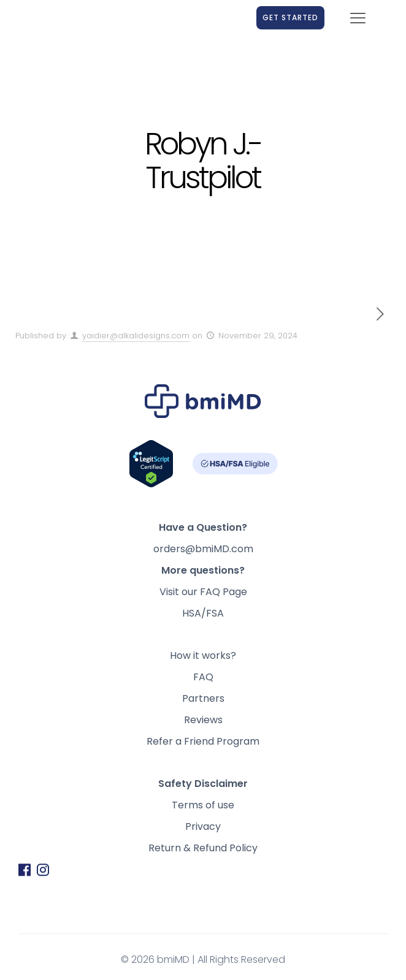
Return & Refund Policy (203, 848)
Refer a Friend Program (203, 741)
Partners (203, 698)
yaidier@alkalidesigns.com (136, 336)
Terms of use (203, 805)
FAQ (203, 677)
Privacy (203, 826)
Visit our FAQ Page (203, 592)
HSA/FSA (203, 613)
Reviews (203, 720)
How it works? (203, 655)
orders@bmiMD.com (203, 549)
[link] (83, 18)
